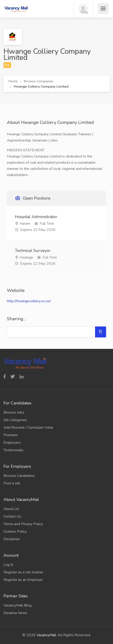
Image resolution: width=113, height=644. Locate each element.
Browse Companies (39, 81)
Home (13, 81)
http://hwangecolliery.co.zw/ (29, 301)
